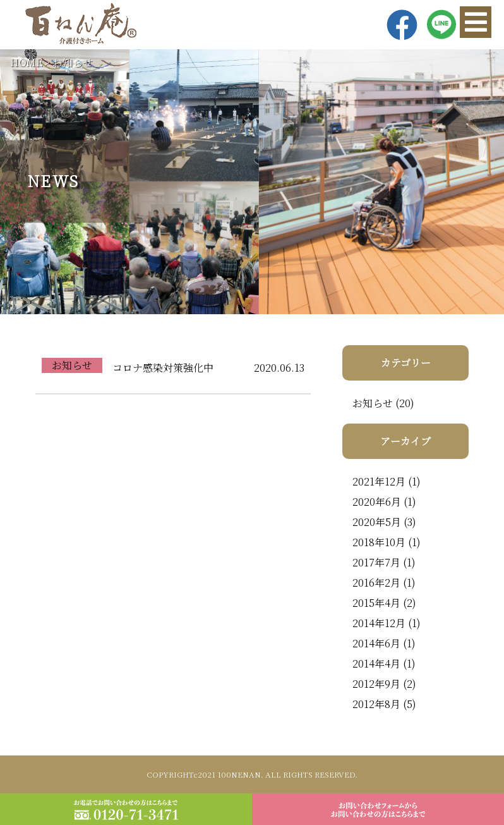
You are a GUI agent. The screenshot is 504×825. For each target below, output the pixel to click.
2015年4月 (376, 603)
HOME (27, 62)
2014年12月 (379, 623)
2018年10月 (379, 542)
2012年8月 (376, 704)
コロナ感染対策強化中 (163, 368)
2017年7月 (376, 562)
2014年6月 (376, 643)
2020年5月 (377, 522)
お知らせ (73, 62)
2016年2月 (376, 583)
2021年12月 (379, 481)
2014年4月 (376, 663)
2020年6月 (377, 502)
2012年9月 (376, 684)
